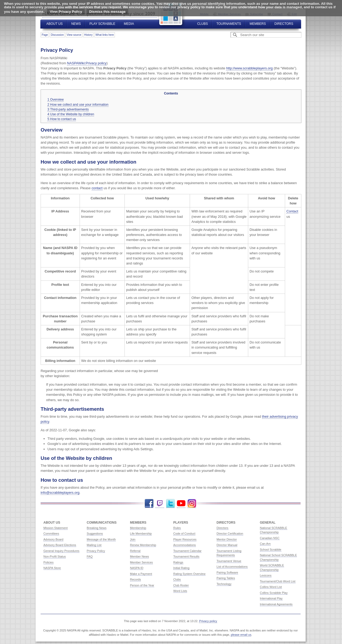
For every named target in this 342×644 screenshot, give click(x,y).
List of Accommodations (232, 567)
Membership (138, 528)
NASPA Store (52, 568)
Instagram (192, 503)
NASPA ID (137, 568)
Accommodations (185, 545)
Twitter (170, 503)
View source (74, 35)
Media (129, 24)
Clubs (203, 24)
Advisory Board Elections (60, 545)
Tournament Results (186, 556)
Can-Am (265, 544)
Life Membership (141, 534)
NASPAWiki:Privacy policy (87, 63)
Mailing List (94, 545)
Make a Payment (141, 574)
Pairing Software (228, 572)
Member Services (142, 562)
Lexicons (266, 575)
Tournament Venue (229, 561)
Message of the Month (101, 539)
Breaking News (97, 528)
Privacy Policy (96, 551)
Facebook (149, 503)
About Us (55, 24)
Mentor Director (227, 539)
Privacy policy (208, 621)
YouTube (181, 503)
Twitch (160, 503)
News (76, 24)
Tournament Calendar (188, 551)
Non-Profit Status (55, 556)
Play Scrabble (102, 24)
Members (258, 24)
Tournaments (229, 24)
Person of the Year (142, 585)
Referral (135, 551)
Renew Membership (143, 545)
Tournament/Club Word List (278, 581)
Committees (51, 534)
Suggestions (95, 534)
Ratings (178, 562)
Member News (140, 556)
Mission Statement (56, 528)
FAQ (90, 556)
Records (136, 579)
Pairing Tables (226, 578)
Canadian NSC (270, 538)
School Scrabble (271, 550)
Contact (292, 211)
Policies (49, 562)
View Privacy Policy (66, 12)
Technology (224, 584)
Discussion (57, 35)
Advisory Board (54, 539)
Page (45, 35)
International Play (271, 598)
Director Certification (230, 534)
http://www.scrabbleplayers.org (249, 68)
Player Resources (185, 539)
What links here (105, 35)
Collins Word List (271, 587)
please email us (241, 635)
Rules (177, 528)
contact (97, 188)
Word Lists (180, 591)
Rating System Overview (189, 574)
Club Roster (181, 585)
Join (133, 539)
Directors (284, 24)
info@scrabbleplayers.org (60, 493)
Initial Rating (182, 568)
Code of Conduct (184, 534)
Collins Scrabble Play (274, 593)
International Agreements (276, 604)
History (88, 35)
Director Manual (227, 545)
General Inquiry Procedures (62, 551)
